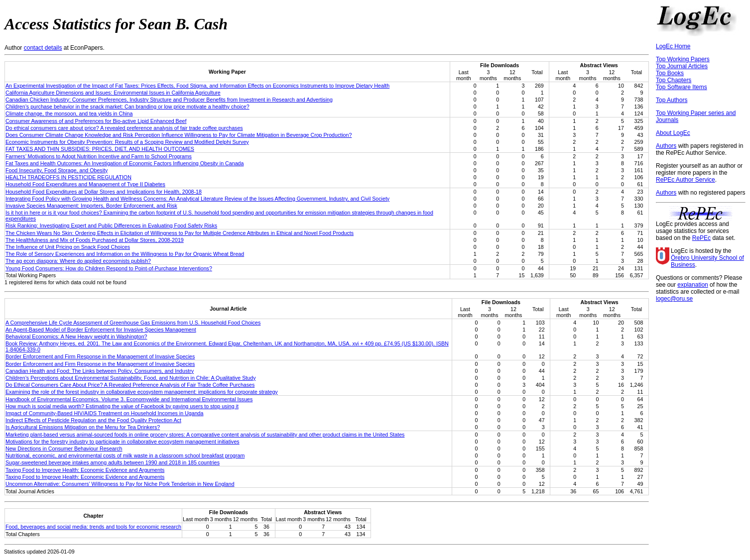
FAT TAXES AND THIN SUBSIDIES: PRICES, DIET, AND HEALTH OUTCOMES (100, 149)
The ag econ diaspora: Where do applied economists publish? (78, 261)
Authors (666, 146)
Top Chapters (674, 80)
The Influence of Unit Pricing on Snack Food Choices (68, 247)
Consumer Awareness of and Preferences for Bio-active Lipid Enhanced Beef (96, 121)
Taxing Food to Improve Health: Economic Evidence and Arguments (85, 470)
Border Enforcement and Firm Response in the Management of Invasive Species (100, 356)
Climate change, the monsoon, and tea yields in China (69, 113)
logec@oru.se (674, 299)
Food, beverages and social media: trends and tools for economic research (93, 527)
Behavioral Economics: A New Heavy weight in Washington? (76, 336)
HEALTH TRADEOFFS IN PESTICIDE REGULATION (68, 177)
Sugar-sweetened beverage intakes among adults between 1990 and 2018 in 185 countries (113, 462)
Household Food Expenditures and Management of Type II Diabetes (85, 184)
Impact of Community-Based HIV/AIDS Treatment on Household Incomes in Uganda (104, 413)
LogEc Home (673, 46)
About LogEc (673, 133)
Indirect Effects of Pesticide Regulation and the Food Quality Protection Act (93, 420)
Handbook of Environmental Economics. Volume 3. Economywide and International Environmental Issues (129, 399)
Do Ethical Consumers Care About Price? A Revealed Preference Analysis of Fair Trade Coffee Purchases (130, 385)
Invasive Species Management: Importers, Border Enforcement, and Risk (91, 206)
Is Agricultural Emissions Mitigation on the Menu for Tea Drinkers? (83, 427)
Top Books (670, 73)
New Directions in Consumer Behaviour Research (64, 448)
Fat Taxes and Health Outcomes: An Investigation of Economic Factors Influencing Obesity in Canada (125, 163)
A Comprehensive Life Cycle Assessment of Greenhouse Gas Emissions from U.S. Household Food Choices (133, 323)
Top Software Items (682, 87)
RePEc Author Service (686, 180)
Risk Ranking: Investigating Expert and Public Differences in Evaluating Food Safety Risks (111, 225)
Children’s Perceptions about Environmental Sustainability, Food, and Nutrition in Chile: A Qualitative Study (131, 378)
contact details (43, 48)
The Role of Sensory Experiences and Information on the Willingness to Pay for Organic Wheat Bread (125, 254)
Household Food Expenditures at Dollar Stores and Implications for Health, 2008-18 (104, 192)
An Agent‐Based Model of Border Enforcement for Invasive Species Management (101, 330)
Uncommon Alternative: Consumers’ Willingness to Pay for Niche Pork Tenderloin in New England (120, 484)
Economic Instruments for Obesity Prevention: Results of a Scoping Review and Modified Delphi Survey (127, 142)
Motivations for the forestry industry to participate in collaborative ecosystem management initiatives (123, 442)
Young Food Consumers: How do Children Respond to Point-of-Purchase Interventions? (109, 268)
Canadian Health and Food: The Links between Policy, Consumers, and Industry (100, 371)
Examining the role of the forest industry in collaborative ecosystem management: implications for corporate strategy (142, 392)
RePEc (701, 238)
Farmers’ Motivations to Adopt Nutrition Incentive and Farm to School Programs (99, 156)
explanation (692, 285)
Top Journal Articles (682, 66)
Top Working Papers (683, 59)
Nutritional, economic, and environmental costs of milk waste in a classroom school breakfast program (125, 455)
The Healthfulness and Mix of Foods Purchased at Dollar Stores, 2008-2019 (95, 240)
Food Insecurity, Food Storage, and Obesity (57, 170)
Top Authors (672, 100)
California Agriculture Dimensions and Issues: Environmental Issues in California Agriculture (113, 93)
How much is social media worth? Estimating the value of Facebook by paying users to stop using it (122, 406)
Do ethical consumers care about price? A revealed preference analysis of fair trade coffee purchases (124, 128)
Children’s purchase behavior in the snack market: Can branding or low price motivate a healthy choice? (127, 107)
